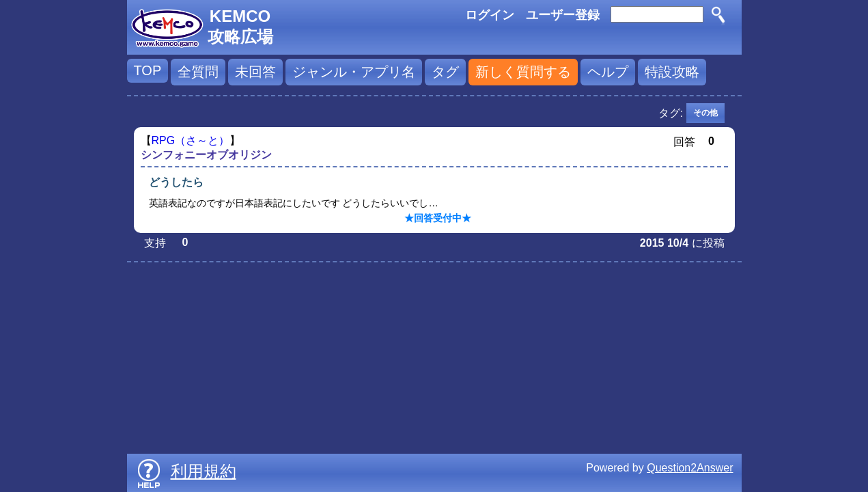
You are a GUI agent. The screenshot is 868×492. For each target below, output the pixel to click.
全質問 (198, 72)
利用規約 (204, 471)
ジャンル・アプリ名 (354, 72)
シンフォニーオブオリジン (206, 155)
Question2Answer (690, 468)
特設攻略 (672, 72)
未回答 (255, 72)
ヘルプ (608, 72)
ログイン (490, 15)
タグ (445, 72)
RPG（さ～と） (191, 140)
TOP (148, 70)
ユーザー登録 (563, 15)
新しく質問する (523, 72)
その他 (705, 113)
